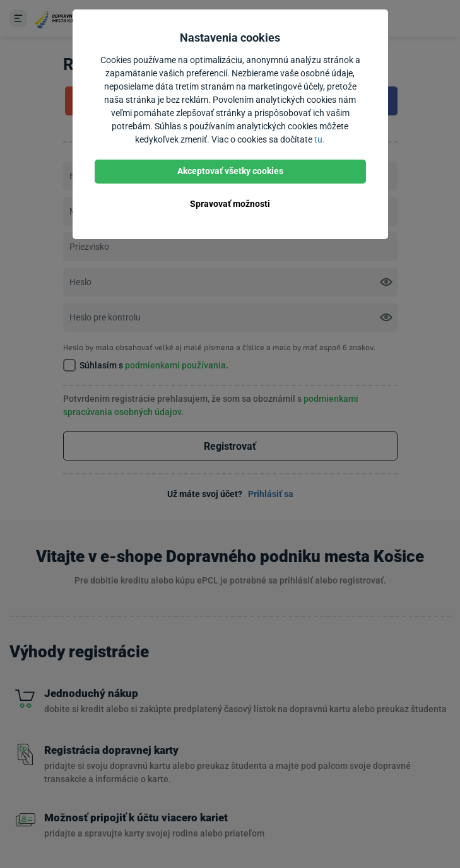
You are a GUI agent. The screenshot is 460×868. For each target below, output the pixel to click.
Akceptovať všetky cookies (230, 171)
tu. (320, 139)
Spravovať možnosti (230, 204)
